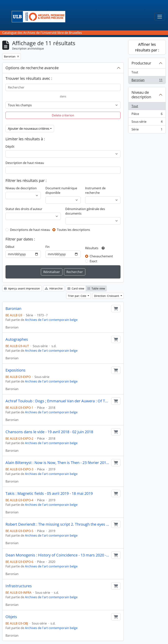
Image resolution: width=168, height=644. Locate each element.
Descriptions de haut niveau (30, 230)
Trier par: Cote (77, 296)
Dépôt (10, 147)
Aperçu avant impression (22, 288)
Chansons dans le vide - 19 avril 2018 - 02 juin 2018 (49, 432)
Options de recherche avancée (32, 68)
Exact (93, 261)
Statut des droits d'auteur (24, 209)
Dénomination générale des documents (85, 211)
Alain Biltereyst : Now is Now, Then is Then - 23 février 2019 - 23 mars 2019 (58, 463)
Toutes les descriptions (73, 230)
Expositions (16, 370)
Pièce (147, 115)
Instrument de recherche (95, 190)
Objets (11, 617)
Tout (135, 72)
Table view (96, 288)
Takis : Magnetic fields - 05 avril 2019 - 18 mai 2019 (49, 493)
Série (147, 130)
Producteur (141, 63)
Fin (47, 247)
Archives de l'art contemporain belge (51, 320)
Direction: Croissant (107, 296)
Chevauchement (101, 256)
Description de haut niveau (25, 163)
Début (10, 247)
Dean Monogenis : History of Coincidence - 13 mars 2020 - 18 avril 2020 (58, 555)
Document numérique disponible (61, 190)
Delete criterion (63, 115)
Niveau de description (21, 188)
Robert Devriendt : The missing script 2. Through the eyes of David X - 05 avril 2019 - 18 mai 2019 (58, 524)
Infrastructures (19, 586)
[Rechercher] (63, 87)
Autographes (17, 339)
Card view (76, 288)
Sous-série (147, 122)
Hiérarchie (54, 288)
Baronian (13, 309)
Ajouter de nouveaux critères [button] (29, 129)
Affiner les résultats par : (147, 47)
